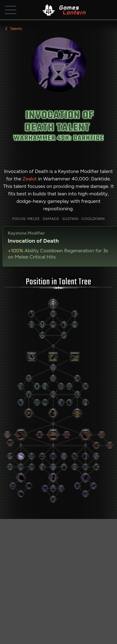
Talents (13, 29)
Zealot (30, 179)
